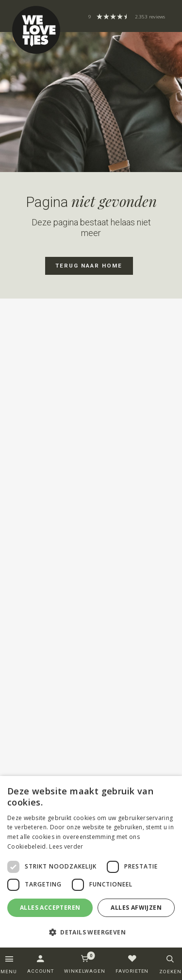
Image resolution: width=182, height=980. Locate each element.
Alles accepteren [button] (50, 908)
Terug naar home (89, 266)
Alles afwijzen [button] (136, 908)
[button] (91, 932)
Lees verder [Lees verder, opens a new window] (66, 846)
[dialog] (91, 862)
